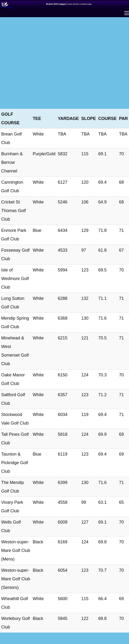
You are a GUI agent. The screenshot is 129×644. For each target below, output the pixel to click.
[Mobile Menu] (127, 13)
